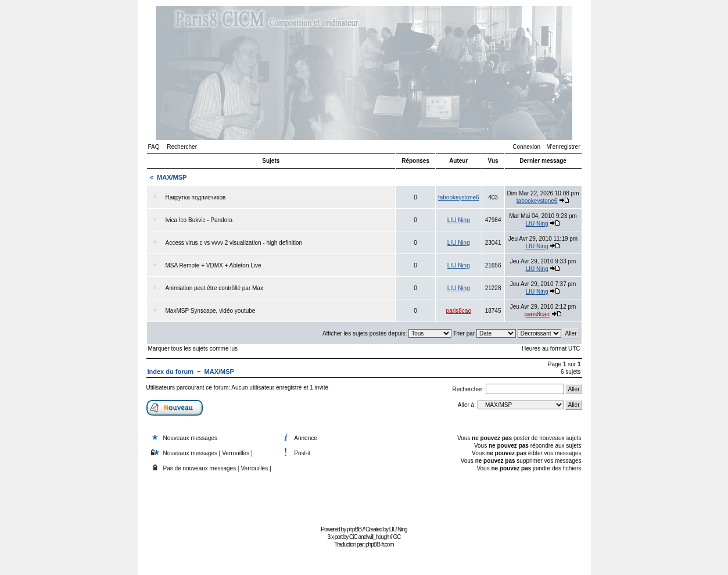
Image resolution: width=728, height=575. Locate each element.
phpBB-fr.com (380, 544)
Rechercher (182, 147)
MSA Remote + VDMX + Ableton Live (214, 265)
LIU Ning (459, 220)
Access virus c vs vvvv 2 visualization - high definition (234, 243)
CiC (353, 537)
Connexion (526, 147)
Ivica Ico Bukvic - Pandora (199, 220)
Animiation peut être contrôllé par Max (214, 288)
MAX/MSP (172, 177)
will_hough (378, 537)
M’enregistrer (563, 147)
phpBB (354, 529)
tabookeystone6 (459, 197)
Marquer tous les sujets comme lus (193, 349)
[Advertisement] (364, 496)
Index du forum (171, 372)
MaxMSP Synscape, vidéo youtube (211, 311)
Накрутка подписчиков (196, 197)
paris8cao (459, 311)
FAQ (154, 147)
